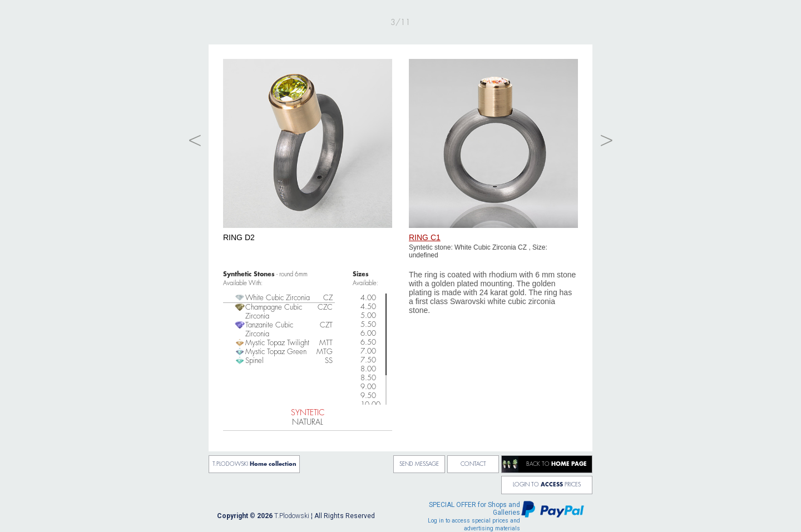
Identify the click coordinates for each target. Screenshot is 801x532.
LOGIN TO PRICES (547, 485)
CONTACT (473, 464)
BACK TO (557, 464)
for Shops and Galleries (474, 516)
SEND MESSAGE (419, 464)
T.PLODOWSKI (254, 464)
